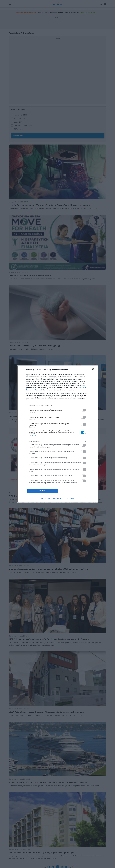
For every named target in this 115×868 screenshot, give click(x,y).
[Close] (94, 370)
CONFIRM (42, 491)
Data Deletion (46, 498)
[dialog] (58, 434)
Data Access (57, 498)
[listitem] (58, 405)
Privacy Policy (69, 498)
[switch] (83, 410)
